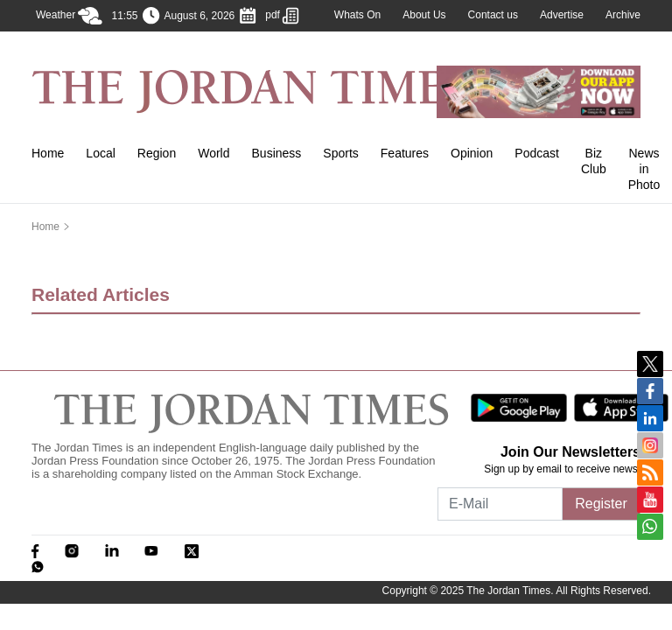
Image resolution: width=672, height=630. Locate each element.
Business (277, 153)
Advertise (562, 15)
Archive (623, 15)
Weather (69, 16)
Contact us (493, 15)
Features (405, 153)
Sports (340, 153)
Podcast (537, 153)
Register (601, 504)
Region (157, 153)
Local (100, 153)
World (213, 153)
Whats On (357, 15)
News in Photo (644, 169)
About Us (424, 15)
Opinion (472, 153)
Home (48, 153)
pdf (282, 16)
